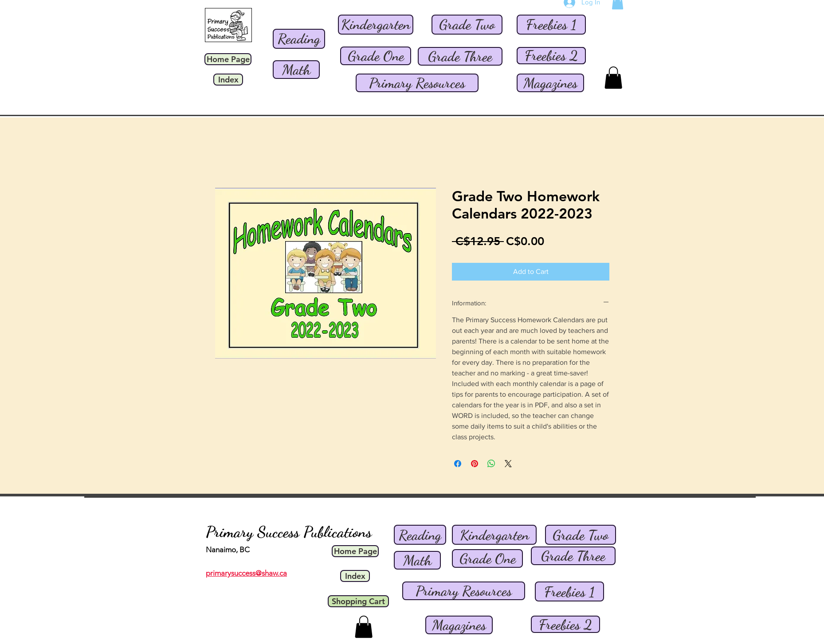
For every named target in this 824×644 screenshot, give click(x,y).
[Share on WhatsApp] (491, 464)
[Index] (228, 80)
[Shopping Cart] (358, 601)
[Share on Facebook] (458, 464)
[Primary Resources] (417, 83)
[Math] (296, 70)
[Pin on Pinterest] (475, 464)
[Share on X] (508, 464)
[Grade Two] (467, 25)
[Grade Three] (460, 56)
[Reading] (299, 39)
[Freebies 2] (551, 56)
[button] (613, 78)
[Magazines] (550, 83)
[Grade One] (376, 56)
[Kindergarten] (376, 25)
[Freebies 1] (551, 25)
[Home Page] (228, 59)
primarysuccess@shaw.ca (246, 573)
